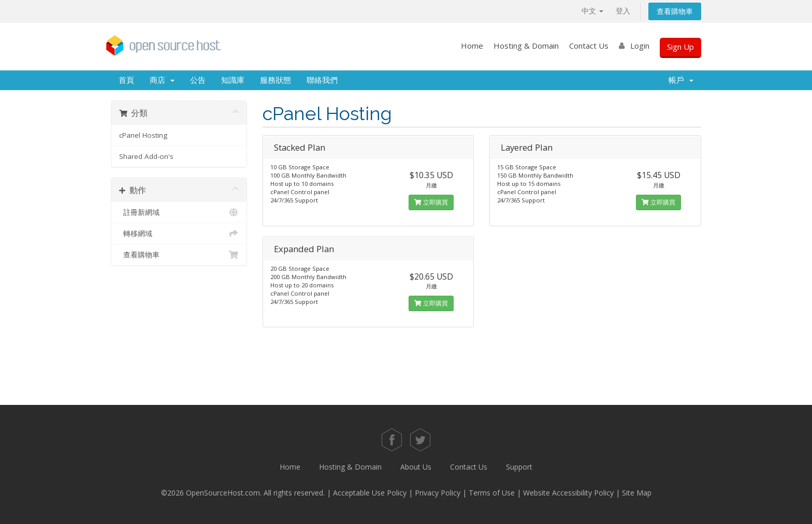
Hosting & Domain (526, 46)
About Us (416, 467)
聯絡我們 (322, 80)
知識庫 (233, 80)
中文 (592, 11)
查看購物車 (675, 11)
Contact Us (589, 46)
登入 (623, 11)
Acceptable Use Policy (370, 493)
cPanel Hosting (143, 135)
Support (519, 467)
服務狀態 (275, 80)
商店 (162, 80)
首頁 (126, 80)
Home (472, 46)
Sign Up (680, 47)
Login (640, 46)
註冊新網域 (179, 212)
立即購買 (431, 202)
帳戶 (681, 80)
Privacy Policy (438, 493)
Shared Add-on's (146, 156)
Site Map (637, 493)
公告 (198, 80)
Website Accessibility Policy (568, 493)
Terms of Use (492, 493)
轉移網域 (179, 234)
